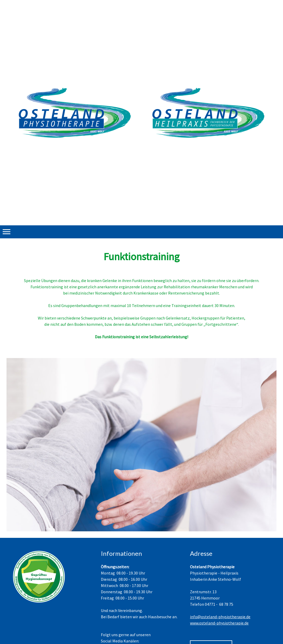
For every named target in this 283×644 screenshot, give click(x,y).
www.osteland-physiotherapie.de (219, 623)
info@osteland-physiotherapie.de (220, 617)
